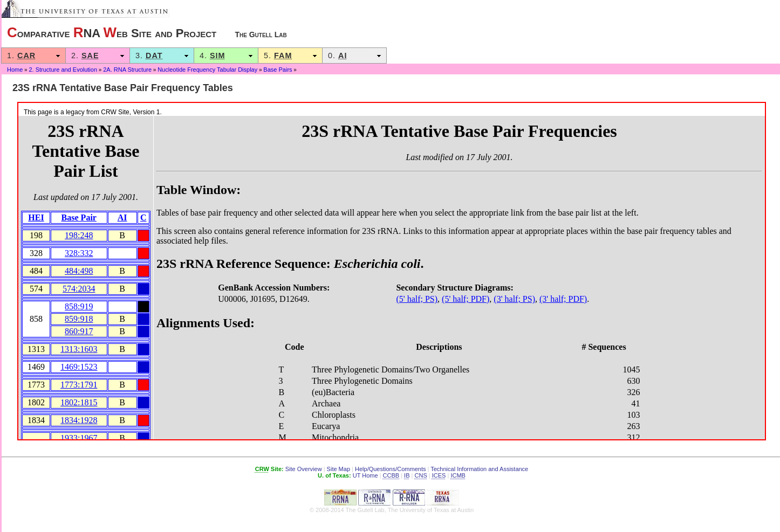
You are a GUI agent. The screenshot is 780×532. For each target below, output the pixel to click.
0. (354, 56)
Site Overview (304, 469)
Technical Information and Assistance (479, 469)
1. (33, 56)
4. (226, 56)
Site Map (338, 469)
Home (15, 70)
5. (290, 56)
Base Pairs (278, 70)
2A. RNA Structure (127, 70)
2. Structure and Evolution (63, 70)
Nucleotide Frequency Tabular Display (207, 70)
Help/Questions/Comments (390, 469)
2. (98, 56)
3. (162, 56)
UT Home (365, 475)
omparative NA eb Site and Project (147, 32)
